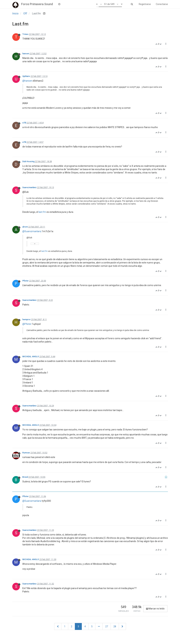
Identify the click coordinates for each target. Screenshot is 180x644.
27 (107, 626)
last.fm (42, 212)
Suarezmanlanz (29, 187)
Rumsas (26, 453)
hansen (26, 54)
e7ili (24, 123)
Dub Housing (28, 161)
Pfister (26, 281)
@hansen (27, 81)
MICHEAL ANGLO (31, 357)
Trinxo (25, 34)
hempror (26, 320)
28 (115, 626)
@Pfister (27, 324)
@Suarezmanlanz (32, 231)
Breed (25, 477)
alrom (25, 227)
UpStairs (26, 76)
